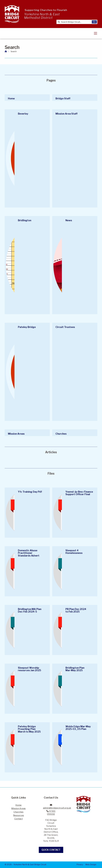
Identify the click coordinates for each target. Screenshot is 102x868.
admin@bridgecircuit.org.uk (57, 808)
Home (18, 805)
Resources (19, 815)
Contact (19, 819)
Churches (18, 812)
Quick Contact (51, 850)
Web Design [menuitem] (91, 865)
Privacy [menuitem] (80, 865)
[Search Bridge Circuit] (75, 22)
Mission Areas (18, 808)
